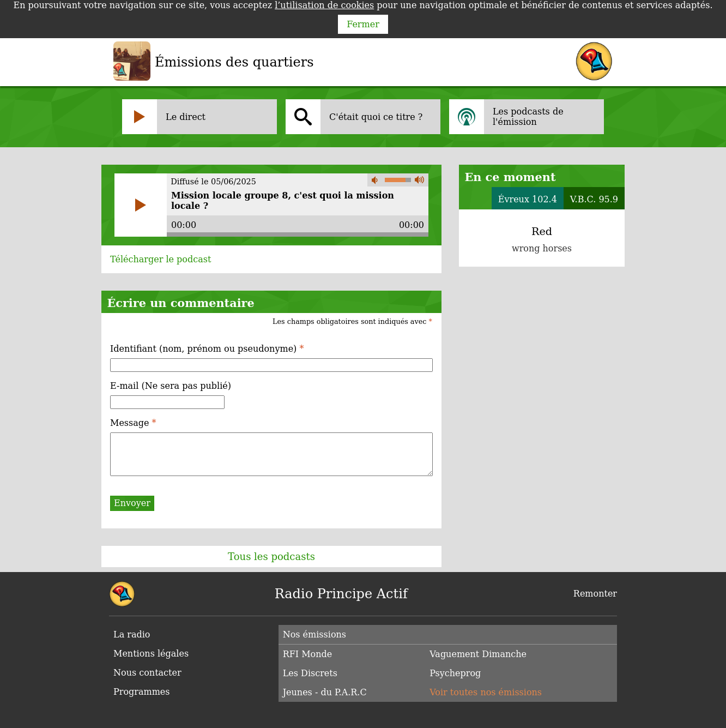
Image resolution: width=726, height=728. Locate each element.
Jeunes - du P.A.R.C (325, 692)
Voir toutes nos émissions (486, 692)
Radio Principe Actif (341, 594)
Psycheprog (455, 673)
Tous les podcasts (271, 556)
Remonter (595, 594)
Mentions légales (151, 654)
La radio (132, 634)
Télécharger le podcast (161, 259)
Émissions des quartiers (234, 62)
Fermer (363, 24)
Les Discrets (310, 673)
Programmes (142, 692)
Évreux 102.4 (528, 199)
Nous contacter (147, 673)
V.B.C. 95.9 (594, 199)
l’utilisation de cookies (324, 5)
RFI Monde (308, 654)
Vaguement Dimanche (478, 654)
